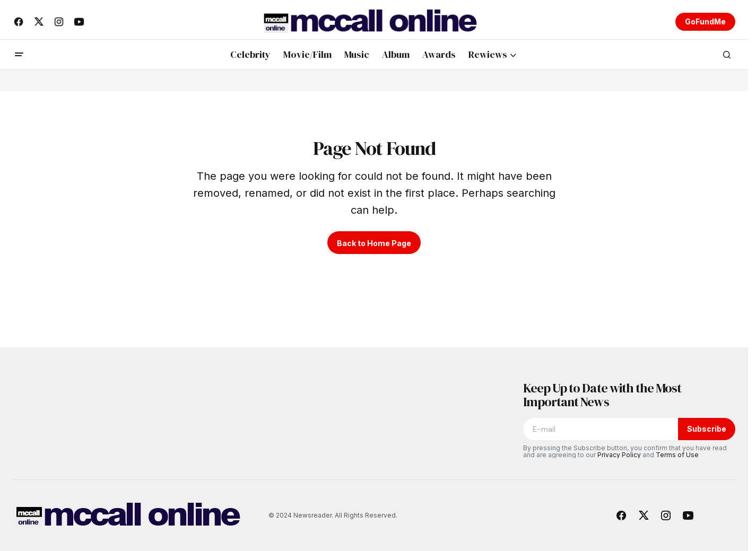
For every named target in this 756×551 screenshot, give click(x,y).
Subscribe (707, 429)
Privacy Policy (619, 455)
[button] (19, 55)
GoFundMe (705, 21)
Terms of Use (677, 455)
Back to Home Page (374, 243)
